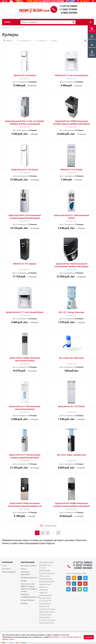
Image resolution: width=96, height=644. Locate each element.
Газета (23, 569)
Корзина (24, 603)
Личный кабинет (28, 600)
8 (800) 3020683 (69, 13)
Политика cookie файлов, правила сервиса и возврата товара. (29, 588)
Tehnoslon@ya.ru (9, 572)
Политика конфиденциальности (30, 596)
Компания (7, 562)
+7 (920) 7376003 (68, 9)
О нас (4, 566)
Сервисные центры (29, 578)
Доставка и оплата (29, 566)
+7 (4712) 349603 (68, 6)
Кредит (24, 581)
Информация (27, 562)
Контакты (6, 569)
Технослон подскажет (25, 573)
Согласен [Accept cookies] (89, 637)
